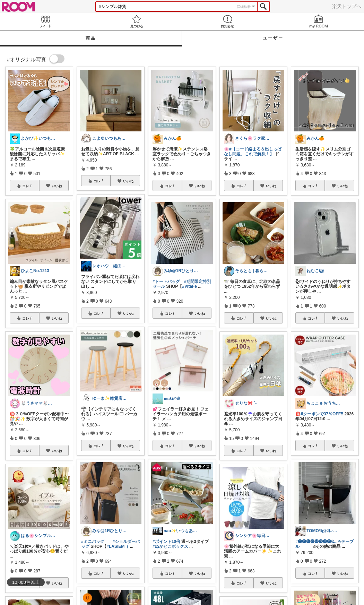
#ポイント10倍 (166, 542)
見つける (137, 21)
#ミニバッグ (93, 542)
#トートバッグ (166, 282)
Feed (46, 21)
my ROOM (319, 21)
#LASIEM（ (118, 546)
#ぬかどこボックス (170, 546)
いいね (57, 186)
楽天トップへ (347, 6)
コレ (27, 186)
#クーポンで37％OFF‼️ (322, 414)
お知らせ (228, 21)
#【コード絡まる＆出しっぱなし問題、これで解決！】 (253, 152)
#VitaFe (189, 286)
